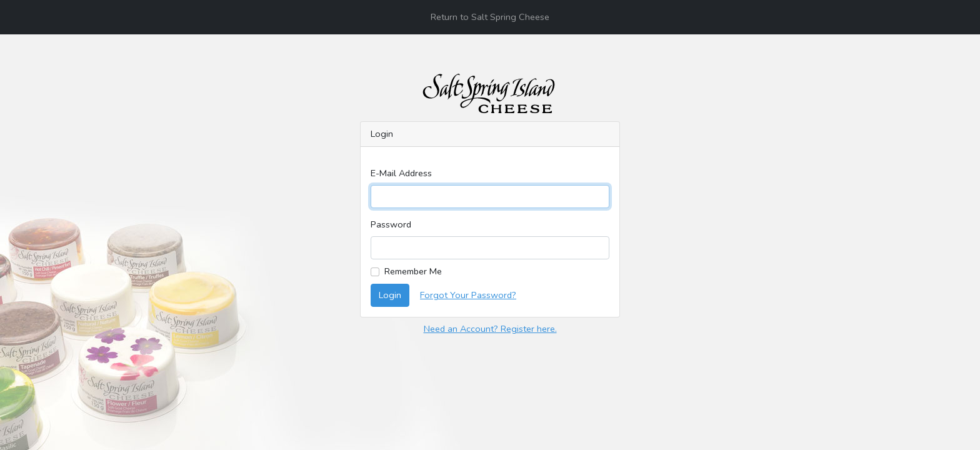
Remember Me (413, 271)
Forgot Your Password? (468, 295)
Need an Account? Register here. (490, 329)
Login (390, 295)
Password (391, 224)
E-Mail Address (401, 173)
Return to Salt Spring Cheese (490, 17)
